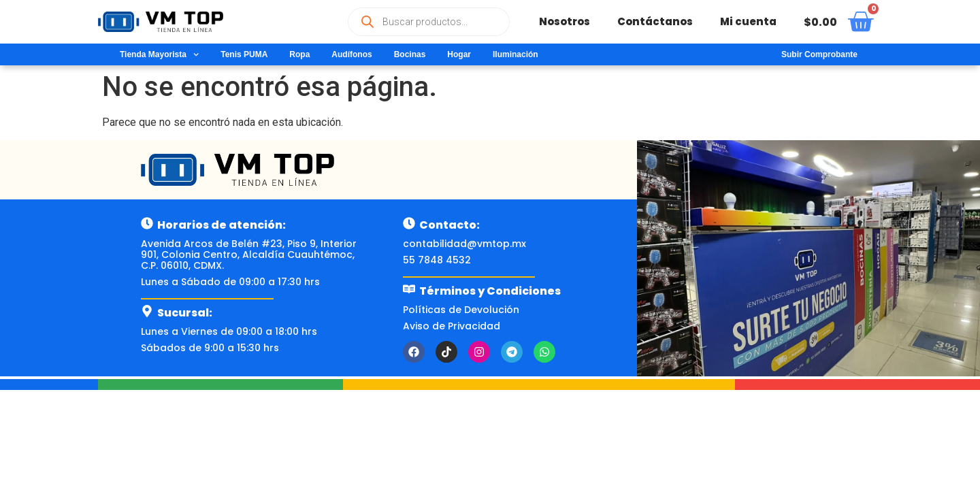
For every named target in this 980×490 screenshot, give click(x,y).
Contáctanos (655, 21)
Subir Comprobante (819, 54)
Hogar (459, 54)
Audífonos (352, 54)
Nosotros (565, 21)
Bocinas (410, 54)
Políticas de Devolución (461, 310)
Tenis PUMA (244, 54)
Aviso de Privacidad (452, 326)
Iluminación (516, 54)
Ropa (299, 54)
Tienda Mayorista (159, 54)
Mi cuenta (748, 21)
